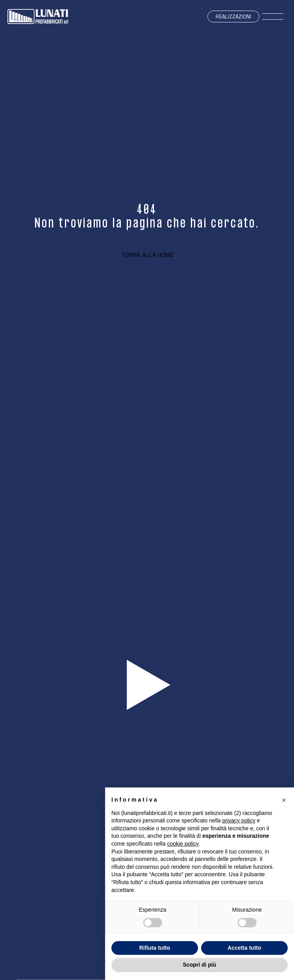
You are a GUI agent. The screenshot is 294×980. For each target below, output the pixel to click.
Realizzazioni (233, 17)
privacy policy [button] (239, 820)
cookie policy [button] (183, 844)
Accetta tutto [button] (244, 948)
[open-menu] (273, 17)
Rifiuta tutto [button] (155, 948)
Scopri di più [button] (200, 965)
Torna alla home (147, 255)
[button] (284, 800)
